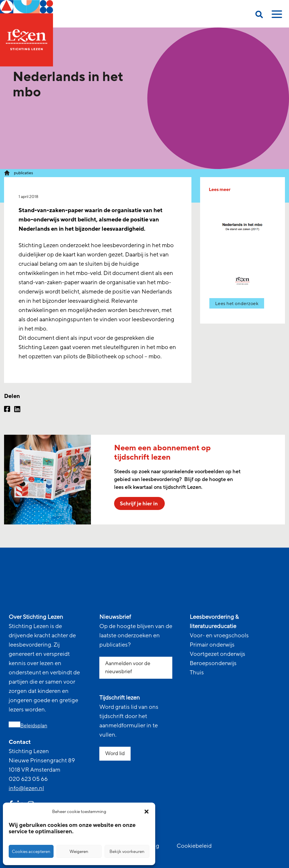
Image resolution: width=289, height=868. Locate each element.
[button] (147, 812)
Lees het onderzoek (237, 304)
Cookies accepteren (31, 852)
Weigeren (79, 852)
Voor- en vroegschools (219, 636)
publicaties (23, 173)
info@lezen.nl (26, 788)
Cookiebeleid (194, 846)
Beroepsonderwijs (213, 663)
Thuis (197, 673)
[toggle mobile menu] (276, 16)
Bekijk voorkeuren (127, 852)
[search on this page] (259, 15)
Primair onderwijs (212, 645)
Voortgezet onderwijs (217, 654)
